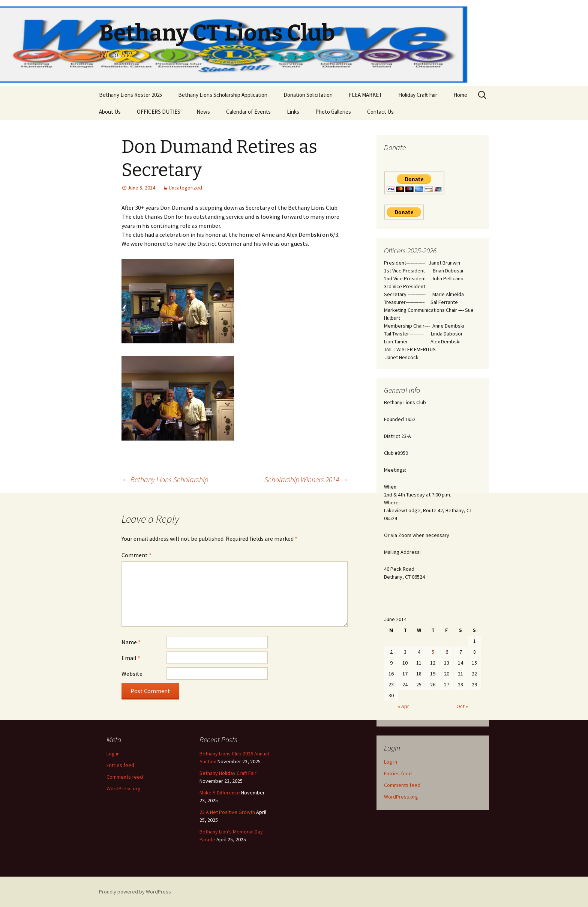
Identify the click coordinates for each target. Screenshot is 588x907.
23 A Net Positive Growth (227, 812)
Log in (391, 762)
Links (293, 112)
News (203, 112)
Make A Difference (220, 793)
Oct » (462, 706)
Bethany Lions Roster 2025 (130, 95)
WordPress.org (401, 797)
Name (131, 642)
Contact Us (380, 112)
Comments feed (402, 785)
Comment (136, 555)
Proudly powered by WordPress (135, 892)
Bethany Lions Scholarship (165, 479)
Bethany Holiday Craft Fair (228, 773)
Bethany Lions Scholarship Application (223, 95)
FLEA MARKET (365, 95)
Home (460, 95)
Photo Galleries (333, 112)
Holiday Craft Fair (418, 95)
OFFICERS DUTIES (159, 112)
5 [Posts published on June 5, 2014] (433, 652)
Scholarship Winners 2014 (306, 479)
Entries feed (398, 773)
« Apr (403, 706)
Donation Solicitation (308, 95)
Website (132, 674)
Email (131, 658)
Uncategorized (185, 188)
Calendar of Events (248, 112)
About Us (110, 112)
